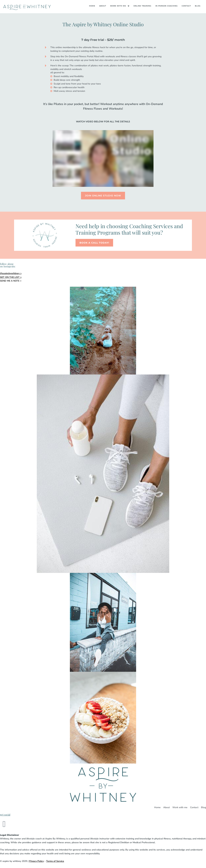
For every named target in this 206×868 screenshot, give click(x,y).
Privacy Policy (36, 861)
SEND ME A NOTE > (11, 281)
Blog (198, 6)
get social (5, 815)
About (103, 6)
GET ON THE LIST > (11, 277)
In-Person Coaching (167, 6)
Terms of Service (55, 861)
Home (92, 6)
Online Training (142, 6)
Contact (186, 6)
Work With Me (120, 6)
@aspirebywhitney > (11, 273)
